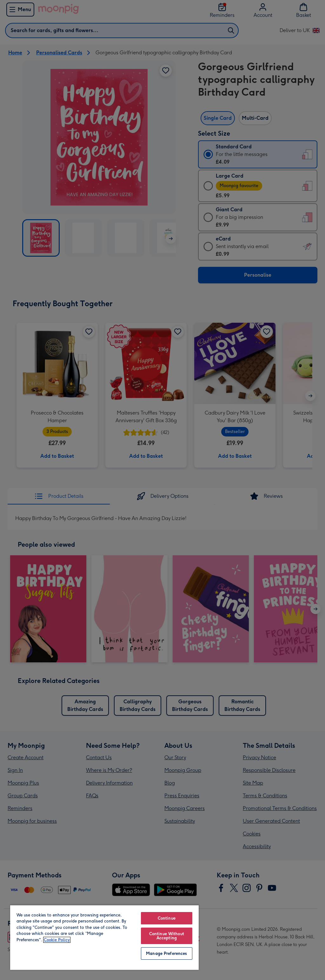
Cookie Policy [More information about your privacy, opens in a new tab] (57, 940)
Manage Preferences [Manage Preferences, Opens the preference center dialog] (166, 953)
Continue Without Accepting (167, 936)
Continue (167, 918)
